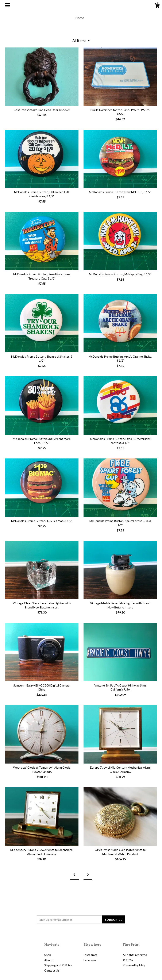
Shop (48, 955)
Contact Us (52, 970)
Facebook (90, 960)
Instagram (90, 955)
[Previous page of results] (74, 875)
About (49, 960)
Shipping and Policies (58, 965)
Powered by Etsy (134, 965)
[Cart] (157, 6)
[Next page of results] (88, 875)
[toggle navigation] (8, 5)
